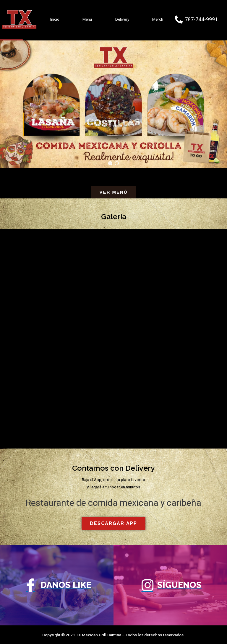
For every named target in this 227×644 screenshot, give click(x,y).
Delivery (122, 19)
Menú (87, 19)
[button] (110, 163)
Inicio (55, 19)
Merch (158, 19)
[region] (113, 103)
